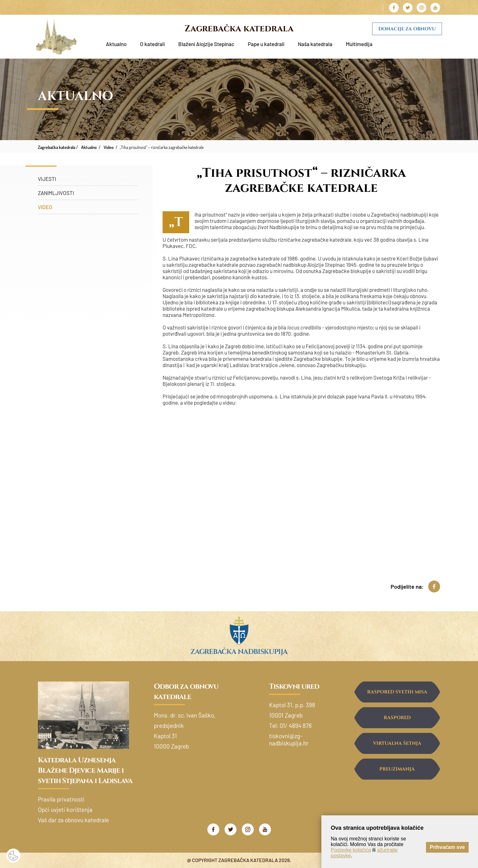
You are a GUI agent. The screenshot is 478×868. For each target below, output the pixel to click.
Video (45, 207)
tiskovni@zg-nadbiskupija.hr (289, 739)
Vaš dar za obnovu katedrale (73, 820)
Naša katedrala (315, 44)
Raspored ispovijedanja (397, 721)
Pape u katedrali (266, 44)
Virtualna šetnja (397, 743)
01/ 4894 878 (296, 726)
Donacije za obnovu (407, 29)
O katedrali (152, 44)
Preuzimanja (397, 769)
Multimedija (359, 44)
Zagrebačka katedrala (239, 29)
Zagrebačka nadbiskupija (239, 652)
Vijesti (47, 179)
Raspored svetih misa (397, 692)
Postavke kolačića (351, 850)
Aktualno (116, 44)
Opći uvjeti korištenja (65, 810)
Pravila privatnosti (61, 799)
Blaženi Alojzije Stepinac (206, 44)
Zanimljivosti (56, 193)
